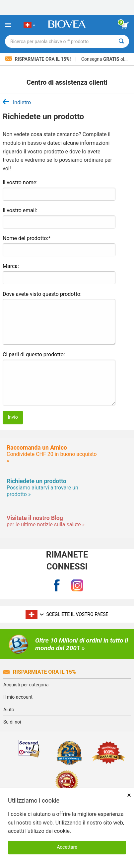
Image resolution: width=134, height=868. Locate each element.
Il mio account (18, 697)
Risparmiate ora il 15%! (38, 59)
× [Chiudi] (129, 795)
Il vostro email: (20, 210)
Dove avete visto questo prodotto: (42, 294)
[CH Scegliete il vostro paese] (29, 25)
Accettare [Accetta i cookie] (67, 847)
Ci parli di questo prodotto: (34, 354)
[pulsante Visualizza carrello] (125, 25)
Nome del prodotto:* (27, 238)
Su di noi (12, 722)
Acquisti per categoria (26, 685)
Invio (13, 417)
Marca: (11, 266)
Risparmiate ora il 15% (40, 672)
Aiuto (9, 710)
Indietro (17, 102)
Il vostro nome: (20, 182)
